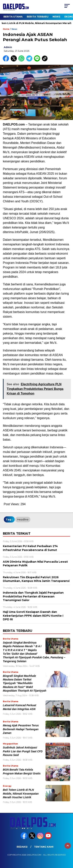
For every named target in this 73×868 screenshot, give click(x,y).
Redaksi (22, 847)
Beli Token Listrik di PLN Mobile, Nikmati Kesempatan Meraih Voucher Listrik (21, 794)
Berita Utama (13, 17)
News (56, 17)
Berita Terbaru (38, 17)
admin (8, 47)
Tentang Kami (44, 847)
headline (23, 519)
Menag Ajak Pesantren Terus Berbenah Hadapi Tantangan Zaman (21, 729)
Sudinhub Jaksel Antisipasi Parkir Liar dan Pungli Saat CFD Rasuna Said (23, 751)
